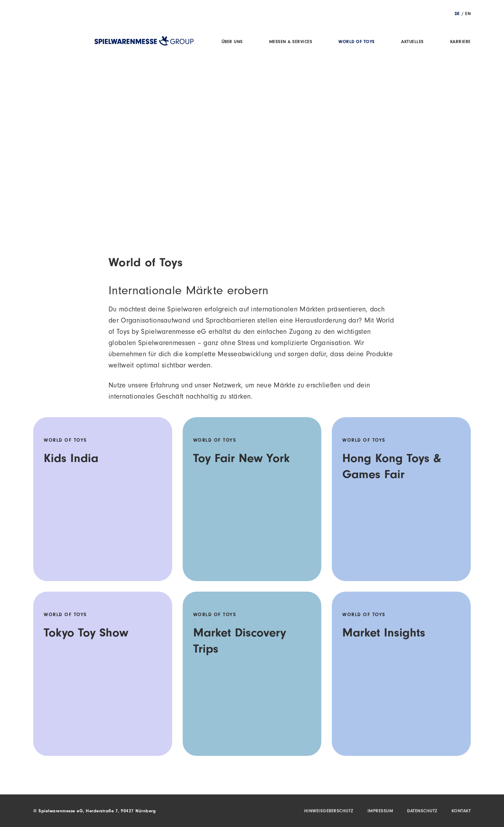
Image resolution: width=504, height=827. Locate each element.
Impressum (380, 811)
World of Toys (357, 42)
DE (457, 14)
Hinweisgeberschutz (329, 811)
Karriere (460, 42)
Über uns (232, 42)
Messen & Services (291, 42)
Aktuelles (412, 42)
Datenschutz (422, 811)
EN (468, 14)
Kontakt (461, 811)
